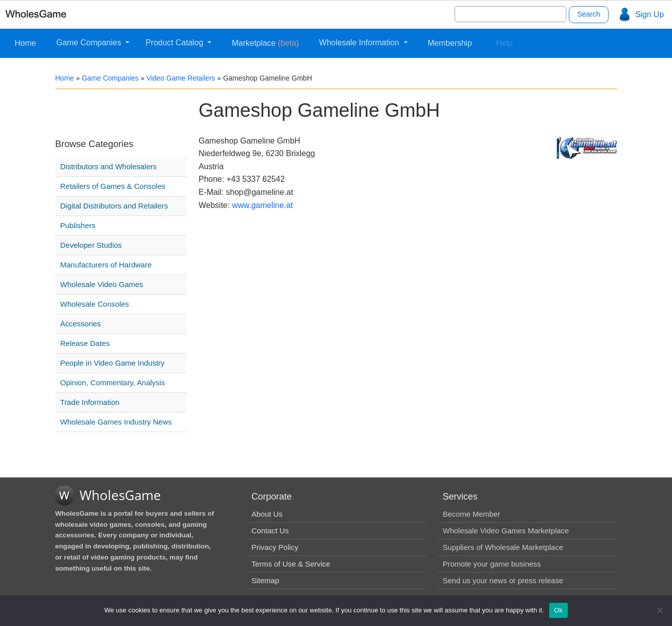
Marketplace (265, 43)
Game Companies (90, 43)
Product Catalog (175, 43)
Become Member (472, 514)
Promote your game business (492, 564)
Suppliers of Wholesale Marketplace (503, 547)
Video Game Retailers (181, 78)
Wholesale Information (360, 43)
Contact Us (270, 531)
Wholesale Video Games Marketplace (506, 531)
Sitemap (266, 580)
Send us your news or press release (503, 580)
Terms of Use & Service (291, 564)
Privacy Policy (275, 547)
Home (25, 43)
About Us (267, 514)
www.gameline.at (263, 205)
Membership (450, 43)
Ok (558, 610)
